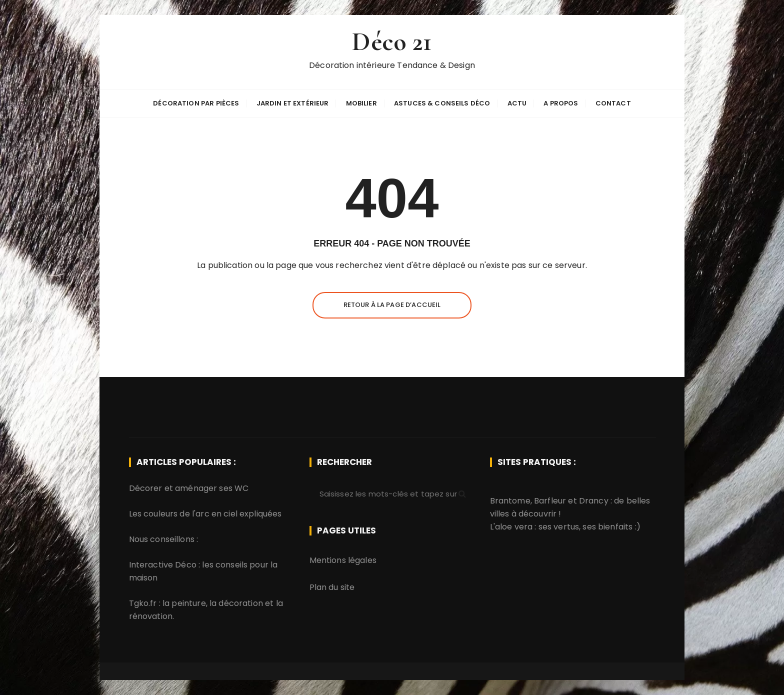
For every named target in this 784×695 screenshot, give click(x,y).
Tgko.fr (143, 603)
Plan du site (332, 587)
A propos (561, 103)
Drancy (594, 501)
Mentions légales (343, 560)
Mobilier (361, 103)
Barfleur (550, 501)
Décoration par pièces (196, 103)
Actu (517, 103)
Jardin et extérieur (293, 103)
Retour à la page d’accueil (392, 305)
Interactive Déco (163, 565)
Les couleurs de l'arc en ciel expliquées (205, 514)
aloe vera (514, 527)
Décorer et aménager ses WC (189, 488)
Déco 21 (392, 42)
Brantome (510, 501)
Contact (613, 103)
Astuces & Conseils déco (442, 103)
